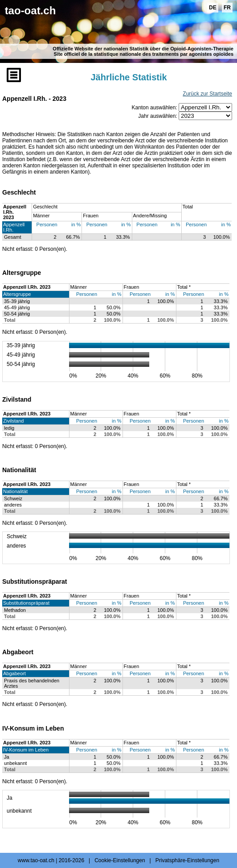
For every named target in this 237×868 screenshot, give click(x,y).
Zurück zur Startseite (207, 94)
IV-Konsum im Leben (26, 750)
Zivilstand (13, 421)
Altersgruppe (17, 294)
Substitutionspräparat (26, 603)
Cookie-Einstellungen (120, 860)
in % (76, 224)
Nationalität (15, 491)
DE (213, 8)
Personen (47, 224)
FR (227, 8)
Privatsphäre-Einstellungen (187, 860)
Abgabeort (14, 673)
